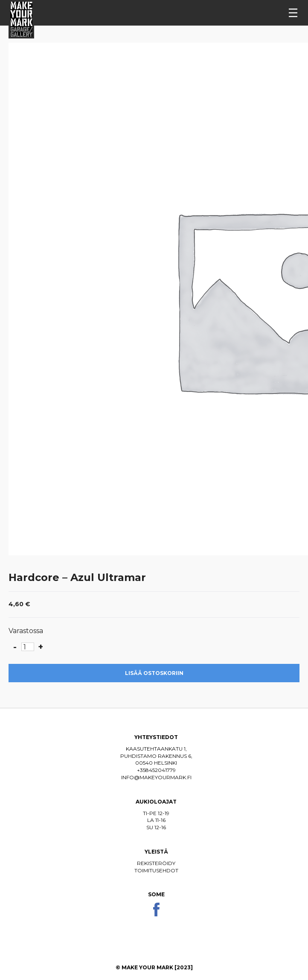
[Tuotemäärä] (28, 647)
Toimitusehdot (156, 870)
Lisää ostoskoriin (154, 673)
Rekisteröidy (156, 863)
